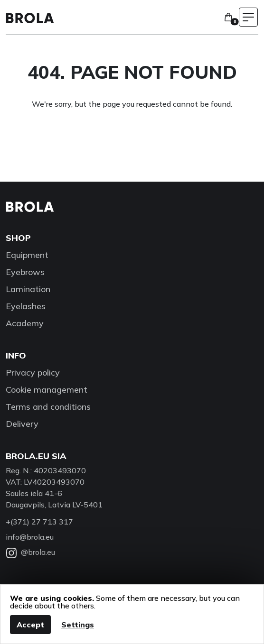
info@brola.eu (30, 537)
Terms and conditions (48, 407)
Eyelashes (26, 306)
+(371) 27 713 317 (39, 522)
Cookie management (47, 390)
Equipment (27, 255)
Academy (25, 323)
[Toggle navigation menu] (248, 17)
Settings (78, 625)
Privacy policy (33, 373)
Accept (30, 625)
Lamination (28, 289)
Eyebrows (25, 272)
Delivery (22, 424)
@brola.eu (30, 552)
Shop (18, 238)
